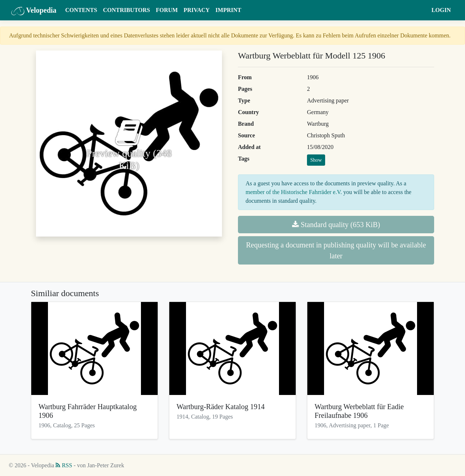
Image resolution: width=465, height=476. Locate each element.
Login (441, 10)
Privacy (197, 10)
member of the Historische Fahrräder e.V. (294, 192)
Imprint (228, 10)
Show (316, 160)
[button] (422, 10)
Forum (167, 10)
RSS (64, 465)
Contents (81, 10)
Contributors (126, 10)
